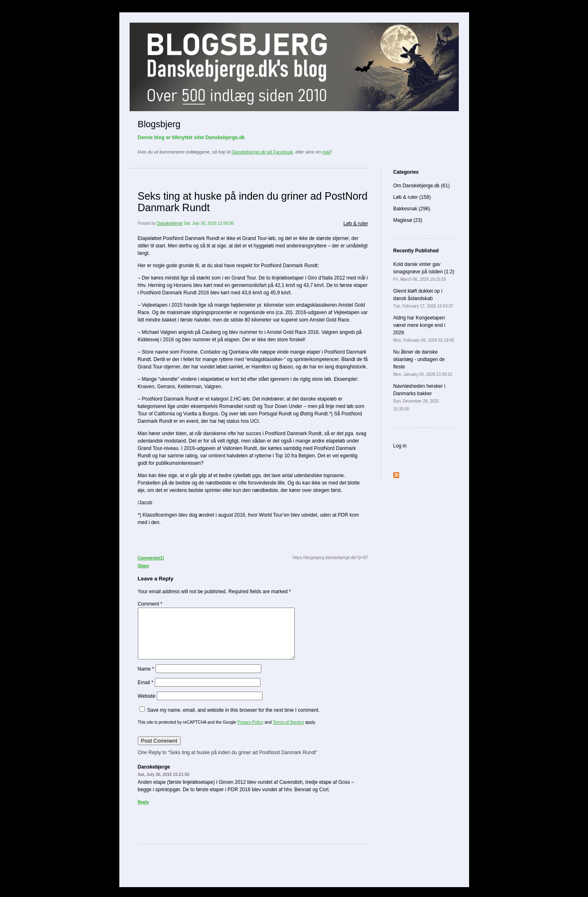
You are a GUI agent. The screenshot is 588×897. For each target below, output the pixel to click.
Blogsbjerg (159, 124)
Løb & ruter (356, 224)
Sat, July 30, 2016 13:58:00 (209, 223)
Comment (150, 604)
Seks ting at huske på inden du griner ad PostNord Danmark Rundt (253, 202)
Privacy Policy (250, 732)
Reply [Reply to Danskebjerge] (143, 812)
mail (326, 152)
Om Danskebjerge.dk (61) (422, 186)
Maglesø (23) (408, 220)
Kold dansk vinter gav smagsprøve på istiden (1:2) (424, 271)
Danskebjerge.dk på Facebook (262, 152)
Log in (400, 446)
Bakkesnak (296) (412, 209)
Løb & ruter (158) (412, 197)
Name (146, 679)
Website (147, 706)
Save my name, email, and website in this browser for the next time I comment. (234, 720)
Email (146, 692)
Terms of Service (288, 732)
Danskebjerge (170, 223)
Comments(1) (151, 558)
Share (144, 566)
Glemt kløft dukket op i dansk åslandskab (423, 298)
